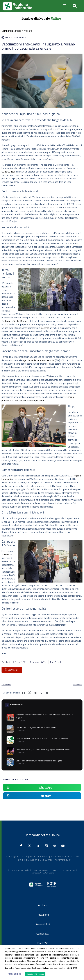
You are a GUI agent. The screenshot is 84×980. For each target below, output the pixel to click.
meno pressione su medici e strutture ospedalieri (38, 399)
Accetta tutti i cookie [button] (35, 974)
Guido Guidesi (8, 172)
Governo (45, 328)
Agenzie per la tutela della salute (38, 360)
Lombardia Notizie (36, 18)
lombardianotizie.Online (43, 835)
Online (56, 18)
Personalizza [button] (14, 974)
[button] (74, 6)
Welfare (5, 554)
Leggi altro (72, 968)
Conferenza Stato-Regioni (14, 321)
